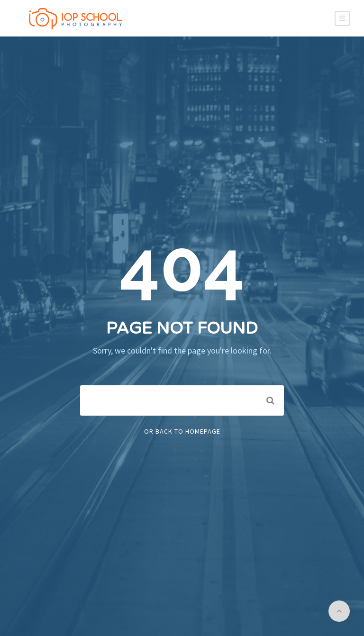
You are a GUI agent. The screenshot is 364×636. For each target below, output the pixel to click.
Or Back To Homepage (182, 431)
